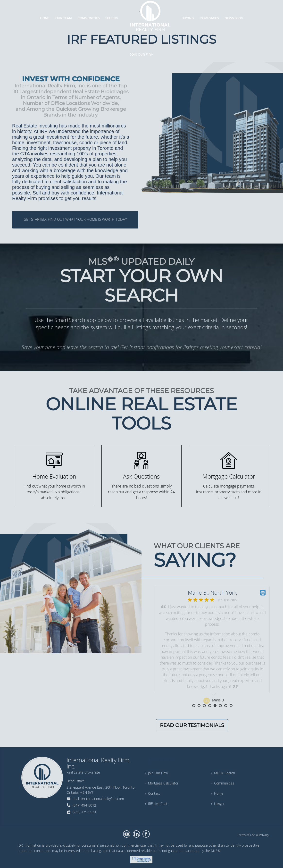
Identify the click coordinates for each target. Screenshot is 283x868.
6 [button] (220, 706)
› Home (217, 793)
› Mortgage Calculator (162, 783)
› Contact (153, 793)
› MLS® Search (223, 773)
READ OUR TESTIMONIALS (192, 725)
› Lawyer (218, 804)
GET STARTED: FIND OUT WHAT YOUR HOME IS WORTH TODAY (75, 219)
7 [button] (226, 706)
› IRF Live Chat (156, 804)
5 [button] (215, 706)
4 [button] (210, 706)
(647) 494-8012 (84, 805)
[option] (212, 645)
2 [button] (199, 706)
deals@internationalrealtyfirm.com (98, 799)
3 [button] (204, 706)
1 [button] (194, 706)
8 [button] (231, 706)
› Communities (223, 783)
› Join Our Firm (156, 773)
